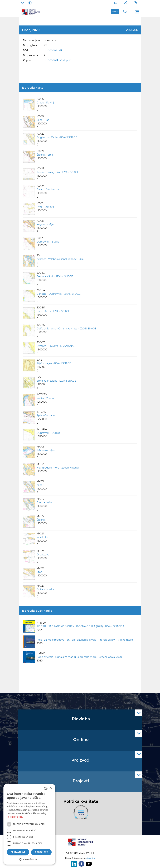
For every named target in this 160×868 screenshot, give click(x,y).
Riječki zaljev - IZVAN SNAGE (54, 363)
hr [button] (114, 12)
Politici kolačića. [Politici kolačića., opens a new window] (15, 817)
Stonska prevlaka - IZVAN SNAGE (56, 381)
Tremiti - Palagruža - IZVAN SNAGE (58, 172)
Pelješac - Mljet (46, 224)
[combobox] (46, 788)
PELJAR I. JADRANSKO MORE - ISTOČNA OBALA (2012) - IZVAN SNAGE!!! (80, 626)
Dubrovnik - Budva (48, 242)
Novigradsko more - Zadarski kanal (58, 468)
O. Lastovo (43, 555)
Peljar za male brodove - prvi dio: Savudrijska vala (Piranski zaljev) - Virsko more (85, 640)
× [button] (50, 788)
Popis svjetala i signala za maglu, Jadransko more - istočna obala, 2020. (79, 657)
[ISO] (80, 814)
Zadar (40, 485)
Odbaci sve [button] (41, 852)
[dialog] (29, 824)
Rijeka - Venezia (46, 398)
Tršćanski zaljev (46, 450)
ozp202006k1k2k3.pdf (57, 60)
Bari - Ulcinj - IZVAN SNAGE (53, 311)
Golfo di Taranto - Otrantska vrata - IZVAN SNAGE (66, 329)
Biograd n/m (44, 502)
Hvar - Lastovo (45, 207)
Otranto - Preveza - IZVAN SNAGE (57, 346)
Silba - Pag (43, 120)
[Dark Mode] (29, 3)
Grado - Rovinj (45, 103)
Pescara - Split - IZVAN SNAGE (55, 276)
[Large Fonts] (22, 3)
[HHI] (32, 12)
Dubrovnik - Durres (48, 433)
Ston (39, 572)
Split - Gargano (46, 415)
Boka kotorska (45, 589)
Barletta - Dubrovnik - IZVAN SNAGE (59, 294)
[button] (29, 859)
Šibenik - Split (45, 155)
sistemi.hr (91, 858)
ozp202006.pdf (53, 50)
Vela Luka (42, 537)
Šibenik (41, 520)
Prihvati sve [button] (18, 852)
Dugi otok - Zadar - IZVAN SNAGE (57, 137)
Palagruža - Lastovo (49, 190)
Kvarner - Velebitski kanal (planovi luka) (60, 259)
